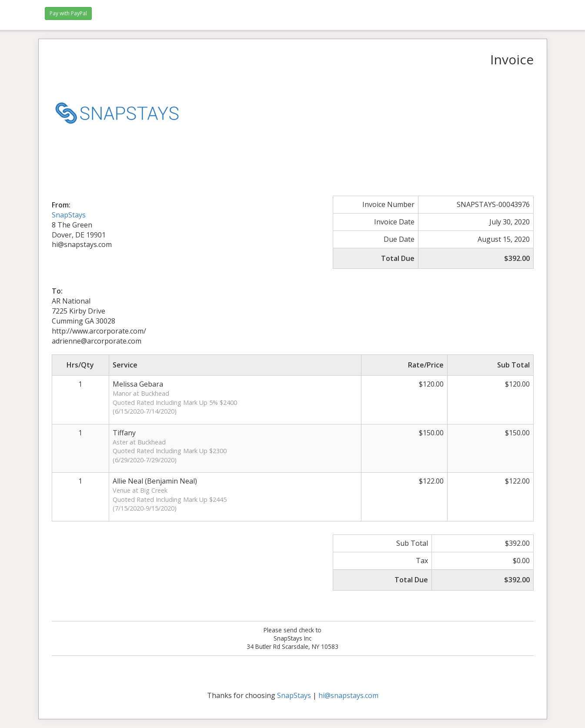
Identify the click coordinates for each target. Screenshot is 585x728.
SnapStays (69, 215)
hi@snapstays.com (348, 695)
